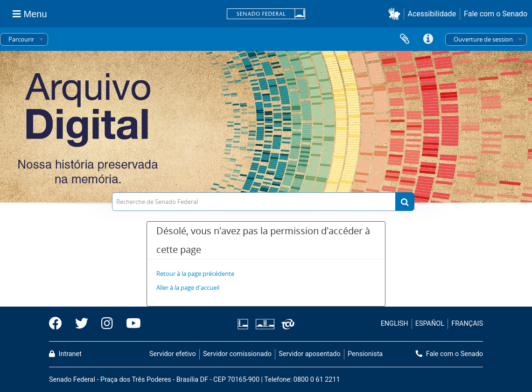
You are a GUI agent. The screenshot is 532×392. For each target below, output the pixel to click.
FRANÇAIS (467, 324)
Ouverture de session (483, 39)
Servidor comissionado (237, 354)
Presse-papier (405, 39)
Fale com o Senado (496, 14)
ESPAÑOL (430, 324)
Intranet (65, 354)
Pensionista (365, 354)
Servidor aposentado (309, 354)
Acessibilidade (432, 14)
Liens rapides (428, 39)
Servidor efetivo (173, 354)
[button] (396, 14)
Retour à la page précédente (195, 273)
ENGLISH (395, 324)
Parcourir (21, 39)
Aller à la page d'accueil (188, 287)
